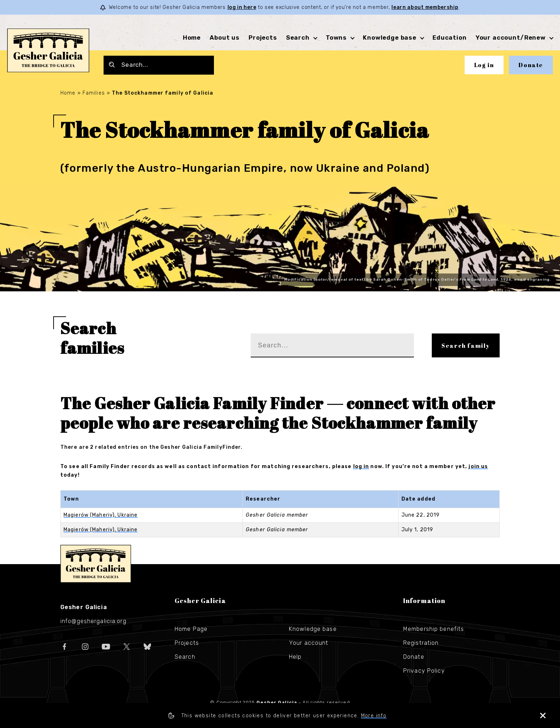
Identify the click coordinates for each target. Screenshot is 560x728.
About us (225, 37)
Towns (336, 37)
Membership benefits (434, 629)
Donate (531, 65)
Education (450, 37)
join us (478, 466)
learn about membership (425, 7)
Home (192, 37)
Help (295, 657)
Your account (309, 643)
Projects (263, 37)
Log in (484, 65)
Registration (421, 643)
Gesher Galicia (96, 564)
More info (374, 716)
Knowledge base (390, 37)
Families (94, 93)
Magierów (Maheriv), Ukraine (101, 515)
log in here (242, 7)
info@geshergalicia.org (93, 621)
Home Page (191, 629)
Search (298, 37)
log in (361, 466)
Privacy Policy (424, 671)
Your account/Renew (511, 37)
